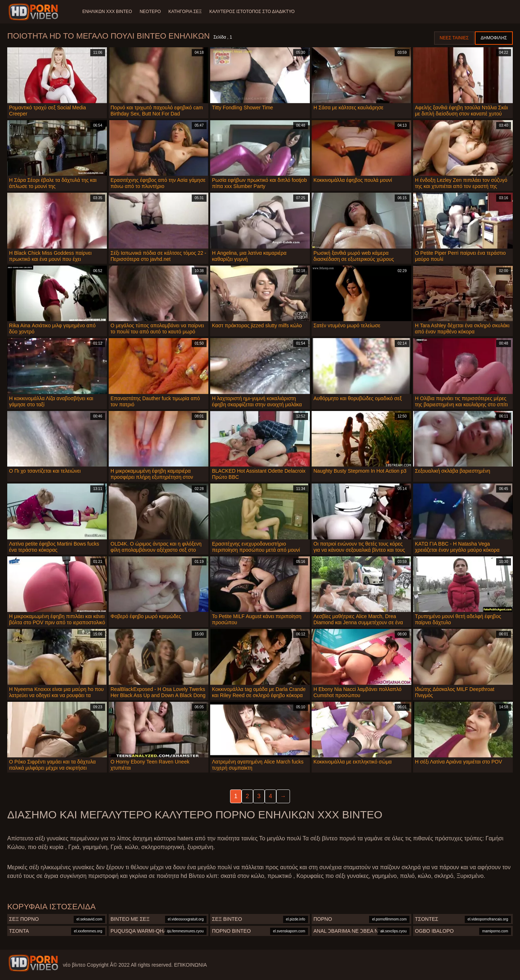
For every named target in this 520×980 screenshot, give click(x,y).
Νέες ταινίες (454, 38)
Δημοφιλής (494, 38)
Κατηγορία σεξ (187, 12)
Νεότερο (151, 12)
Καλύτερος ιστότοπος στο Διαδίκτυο (255, 12)
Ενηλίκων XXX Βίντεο (107, 12)
